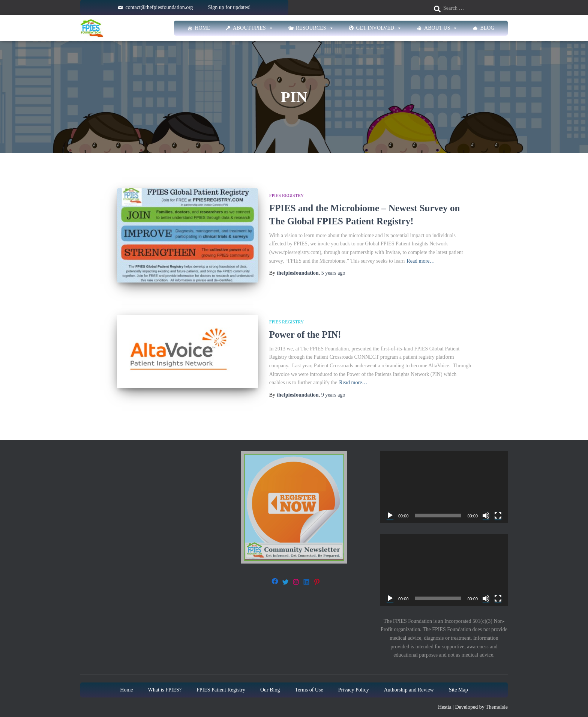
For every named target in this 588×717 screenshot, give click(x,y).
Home (202, 28)
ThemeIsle (497, 700)
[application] (444, 480)
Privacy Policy (354, 683)
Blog (487, 28)
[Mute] (486, 508)
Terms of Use (309, 683)
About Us (441, 28)
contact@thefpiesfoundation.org (159, 7)
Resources (315, 28)
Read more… (421, 261)
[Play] (390, 508)
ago (333, 273)
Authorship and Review (409, 683)
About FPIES (253, 28)
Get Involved (379, 28)
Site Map (458, 683)
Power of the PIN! (305, 327)
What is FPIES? (165, 683)
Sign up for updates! (229, 7)
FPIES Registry (286, 195)
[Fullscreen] (498, 508)
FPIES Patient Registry (221, 683)
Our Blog (270, 683)
